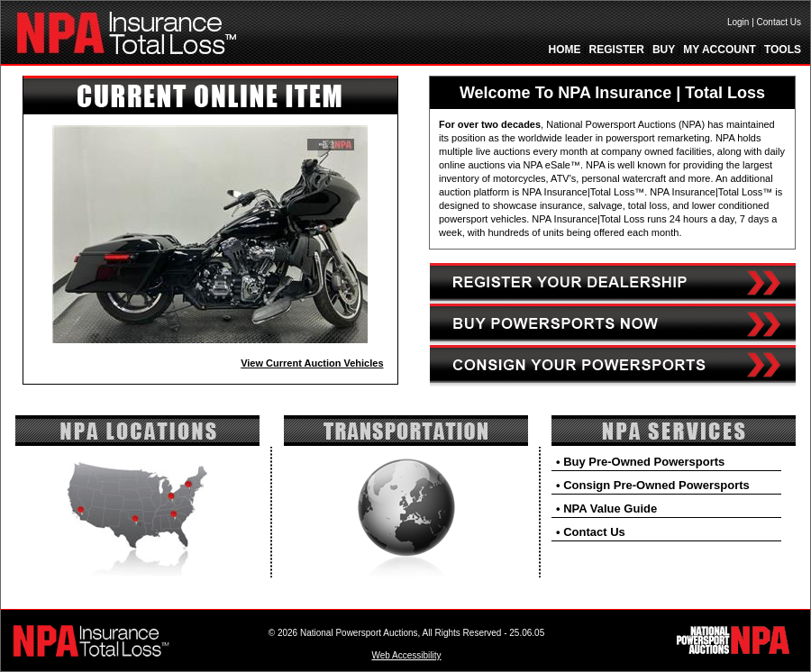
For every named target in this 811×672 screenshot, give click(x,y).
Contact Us (779, 22)
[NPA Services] (674, 442)
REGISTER (617, 50)
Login (738, 22)
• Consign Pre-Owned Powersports (653, 485)
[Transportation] (406, 442)
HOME (565, 50)
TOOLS (783, 50)
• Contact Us (591, 532)
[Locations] (137, 442)
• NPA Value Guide (606, 509)
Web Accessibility (406, 655)
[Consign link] (613, 383)
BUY (664, 50)
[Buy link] (613, 341)
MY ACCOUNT (720, 50)
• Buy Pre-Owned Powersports (640, 462)
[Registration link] (613, 300)
